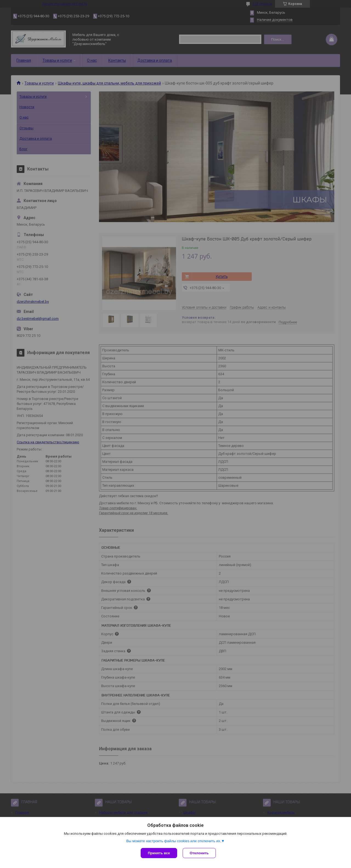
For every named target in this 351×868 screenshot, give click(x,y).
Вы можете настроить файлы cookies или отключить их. (174, 841)
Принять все (159, 853)
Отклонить (199, 853)
